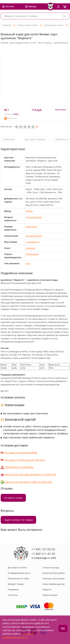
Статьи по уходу (51, 567)
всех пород (31, 227)
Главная (6, 25)
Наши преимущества (53, 584)
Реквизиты (13, 589)
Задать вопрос (50, 595)
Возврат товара (16, 584)
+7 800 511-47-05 (43, 554)
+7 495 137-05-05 (43, 549)
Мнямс (29, 211)
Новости (47, 589)
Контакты (13, 595)
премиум (31, 248)
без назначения (34, 236)
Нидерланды (32, 254)
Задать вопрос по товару (18, 520)
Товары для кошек (28, 25)
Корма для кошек (54, 25)
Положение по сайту (18, 578)
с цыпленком (33, 242)
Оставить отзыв (13, 498)
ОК (63, 628)
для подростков (34, 217)
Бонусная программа (54, 573)
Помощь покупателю (54, 578)
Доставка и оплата (35, 139)
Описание (9, 139)
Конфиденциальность (19, 573)
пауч (28, 263)
